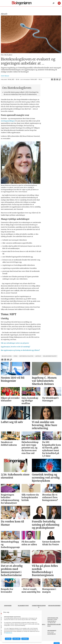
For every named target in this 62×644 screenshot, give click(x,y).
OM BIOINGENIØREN (54, 606)
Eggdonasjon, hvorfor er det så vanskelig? (15, 347)
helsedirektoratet (50, 356)
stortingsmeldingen (8, 121)
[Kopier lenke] (60, 79)
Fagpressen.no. (9, 633)
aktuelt (38, 356)
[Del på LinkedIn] (55, 79)
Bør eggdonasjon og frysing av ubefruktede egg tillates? (20, 350)
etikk (16, 356)
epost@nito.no (52, 634)
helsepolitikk (7, 356)
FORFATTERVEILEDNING (39, 606)
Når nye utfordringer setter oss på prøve (15, 343)
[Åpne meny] (59, 3)
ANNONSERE (8, 606)
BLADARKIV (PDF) (23, 606)
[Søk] (54, 3)
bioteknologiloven (26, 356)
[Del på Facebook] (52, 79)
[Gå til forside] (22, 3)
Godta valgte (16, 639)
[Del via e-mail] (57, 79)
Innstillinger (57, 643)
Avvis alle (8, 639)
